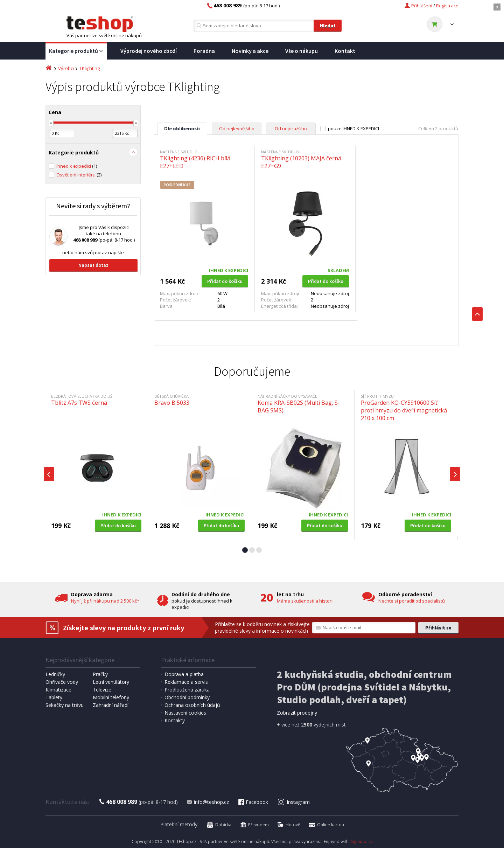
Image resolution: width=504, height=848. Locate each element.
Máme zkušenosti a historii (305, 601)
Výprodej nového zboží (149, 51)
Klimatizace (58, 690)
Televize (102, 690)
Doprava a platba (184, 674)
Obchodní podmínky (187, 697)
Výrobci (66, 68)
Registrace (447, 6)
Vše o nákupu (302, 51)
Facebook (253, 802)
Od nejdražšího (291, 128)
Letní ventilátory (111, 682)
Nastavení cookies (185, 713)
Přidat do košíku (225, 281)
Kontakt (345, 51)
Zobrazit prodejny (297, 713)
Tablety (54, 697)
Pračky (100, 674)
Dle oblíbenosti (182, 128)
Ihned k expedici (77, 166)
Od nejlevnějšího (237, 128)
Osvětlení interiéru (79, 175)
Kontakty (175, 720)
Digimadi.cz (361, 842)
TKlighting (90, 68)
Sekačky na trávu (65, 705)
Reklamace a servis (186, 682)
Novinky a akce (250, 51)
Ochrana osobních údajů (192, 705)
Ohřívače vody (62, 682)
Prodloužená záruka (187, 690)
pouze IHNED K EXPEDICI (353, 128)
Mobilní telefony (111, 697)
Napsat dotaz (93, 265)
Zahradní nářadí (111, 705)
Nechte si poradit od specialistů (412, 601)
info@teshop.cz (208, 802)
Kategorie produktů (76, 51)
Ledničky (55, 674)
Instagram (294, 802)
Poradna (204, 51)
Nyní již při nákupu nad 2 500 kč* (105, 601)
